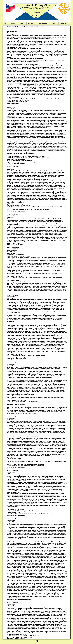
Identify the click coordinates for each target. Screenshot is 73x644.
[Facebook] (36, 18)
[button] (32, 24)
